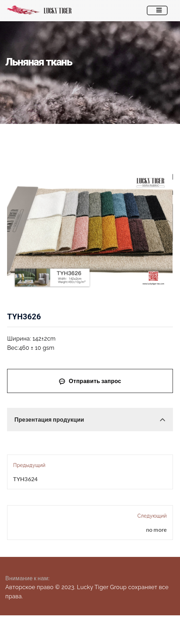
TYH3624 (25, 479)
